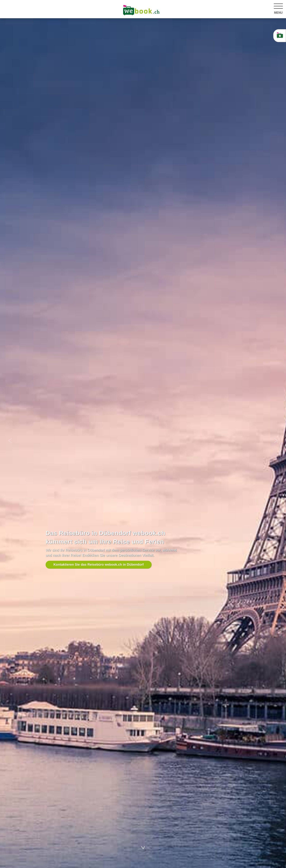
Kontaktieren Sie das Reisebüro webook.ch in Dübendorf (99, 565)
